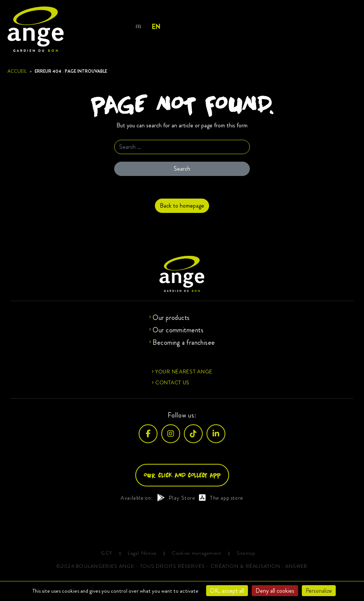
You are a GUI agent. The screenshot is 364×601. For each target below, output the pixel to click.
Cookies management (197, 553)
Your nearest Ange (184, 372)
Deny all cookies (275, 591)
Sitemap (246, 553)
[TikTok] (193, 434)
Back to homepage (182, 206)
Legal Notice (142, 553)
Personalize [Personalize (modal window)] (319, 591)
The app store (221, 498)
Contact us (172, 382)
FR (138, 27)
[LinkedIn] (216, 434)
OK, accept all (227, 591)
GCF (107, 553)
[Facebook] (148, 434)
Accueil (17, 71)
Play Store (176, 498)
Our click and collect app (182, 475)
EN (156, 27)
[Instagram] (171, 434)
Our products (171, 318)
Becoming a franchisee (184, 343)
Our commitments (178, 330)
